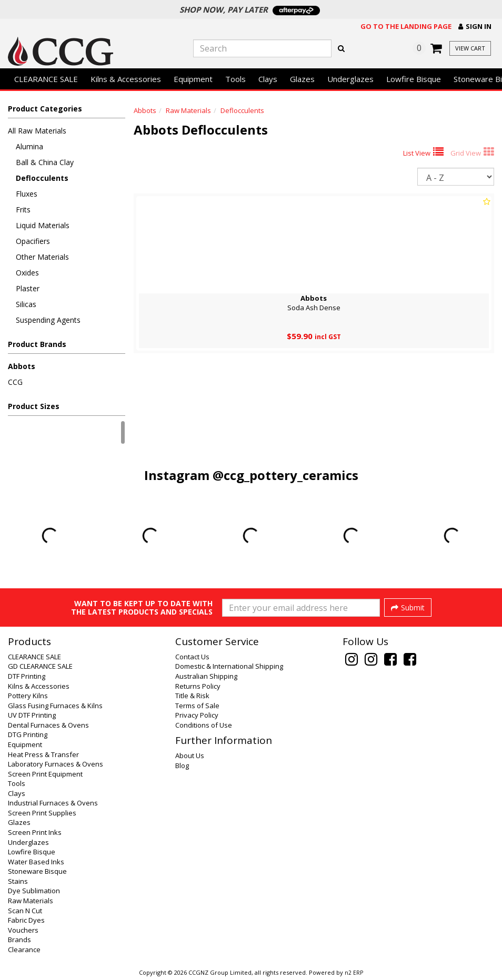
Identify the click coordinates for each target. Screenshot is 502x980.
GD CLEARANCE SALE (40, 666)
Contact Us (192, 657)
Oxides (27, 273)
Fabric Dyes (26, 920)
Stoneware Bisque (37, 871)
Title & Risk (192, 696)
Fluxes (27, 194)
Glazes (302, 79)
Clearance (24, 950)
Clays (268, 79)
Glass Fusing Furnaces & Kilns (55, 706)
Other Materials (42, 257)
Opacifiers (33, 241)
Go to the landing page (406, 26)
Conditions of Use (204, 725)
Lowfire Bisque (414, 79)
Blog (182, 765)
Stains (18, 881)
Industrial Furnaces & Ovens (53, 803)
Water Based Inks (36, 862)
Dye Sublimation (34, 891)
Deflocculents (42, 178)
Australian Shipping (206, 676)
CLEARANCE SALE (46, 79)
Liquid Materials (43, 225)
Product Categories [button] (45, 109)
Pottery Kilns (28, 696)
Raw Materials (188, 110)
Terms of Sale (197, 706)
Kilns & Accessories (126, 79)
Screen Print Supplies (42, 813)
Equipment (193, 79)
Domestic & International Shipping (229, 666)
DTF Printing (27, 676)
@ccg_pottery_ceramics (285, 475)
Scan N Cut (25, 911)
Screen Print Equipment (45, 774)
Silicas (26, 304)
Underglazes (350, 79)
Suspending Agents (48, 320)
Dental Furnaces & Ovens (48, 725)
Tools (235, 79)
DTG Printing (28, 734)
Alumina (29, 146)
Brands (19, 940)
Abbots (22, 366)
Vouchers (23, 930)
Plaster (28, 288)
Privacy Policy (197, 715)
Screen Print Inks (35, 832)
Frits (23, 210)
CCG (15, 382)
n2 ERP (354, 973)
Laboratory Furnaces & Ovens (56, 764)
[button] (475, 27)
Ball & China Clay (45, 162)
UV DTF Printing (32, 715)
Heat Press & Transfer (43, 754)
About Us (190, 756)
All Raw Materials (37, 131)
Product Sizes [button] (34, 406)
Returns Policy (198, 686)
